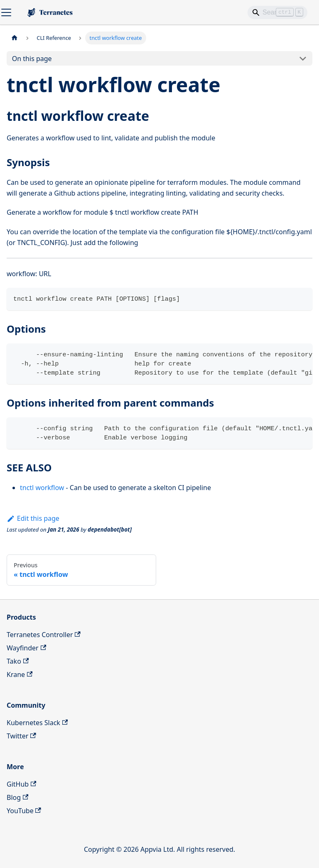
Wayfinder (26, 648)
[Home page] (15, 38)
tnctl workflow (42, 488)
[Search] (277, 12)
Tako (18, 661)
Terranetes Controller (44, 635)
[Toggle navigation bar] (6, 12)
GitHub (21, 784)
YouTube (24, 811)
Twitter (21, 736)
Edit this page (33, 518)
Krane (20, 674)
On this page (32, 59)
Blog (17, 797)
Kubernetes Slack (37, 723)
